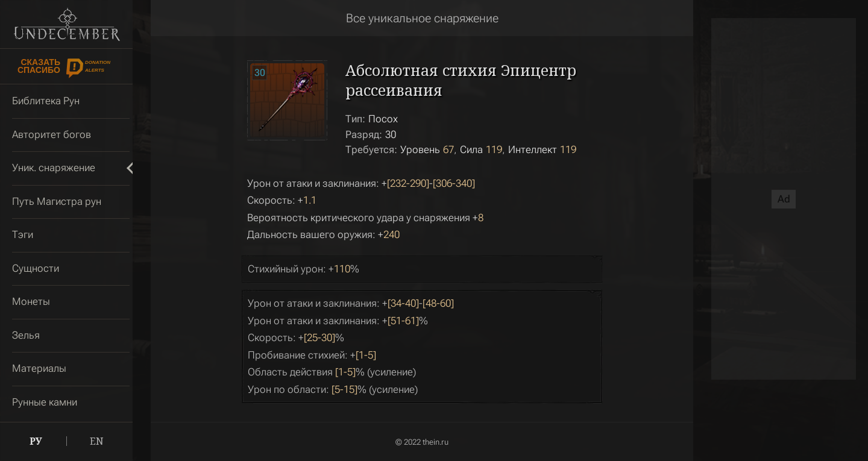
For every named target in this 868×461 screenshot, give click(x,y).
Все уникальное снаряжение (422, 18)
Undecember (67, 24)
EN (97, 441)
